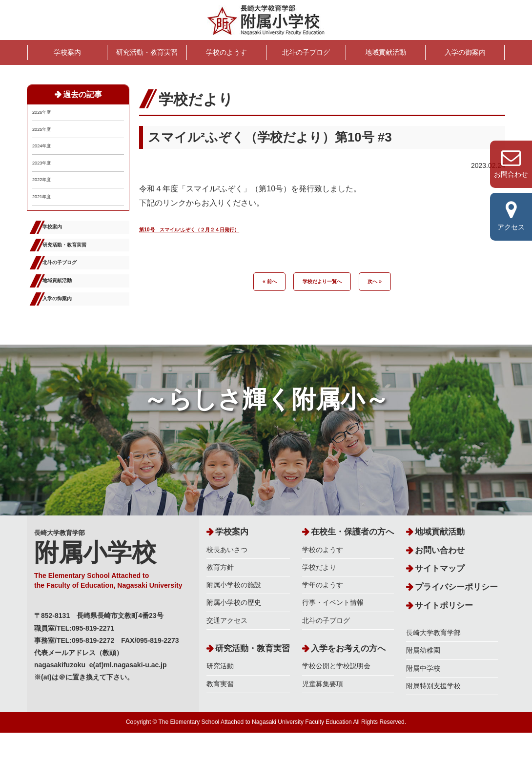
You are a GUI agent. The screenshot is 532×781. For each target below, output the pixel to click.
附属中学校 (423, 717)
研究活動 (220, 715)
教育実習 (220, 732)
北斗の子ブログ (306, 52)
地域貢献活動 (386, 52)
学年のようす (323, 634)
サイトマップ (440, 617)
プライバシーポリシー (456, 636)
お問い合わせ (440, 599)
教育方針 (220, 616)
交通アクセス (227, 669)
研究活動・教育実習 (147, 52)
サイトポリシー (444, 654)
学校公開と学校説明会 (336, 715)
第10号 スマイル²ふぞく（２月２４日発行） (219, 229)
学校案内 (67, 52)
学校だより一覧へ (322, 282)
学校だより (319, 616)
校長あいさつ (227, 598)
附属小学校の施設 (234, 634)
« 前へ (257, 282)
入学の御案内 (465, 52)
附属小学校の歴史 (234, 651)
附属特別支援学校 (433, 735)
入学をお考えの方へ (348, 697)
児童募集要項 (323, 732)
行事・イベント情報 (333, 651)
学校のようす (226, 52)
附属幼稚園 (423, 699)
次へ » (387, 282)
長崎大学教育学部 (113, 607)
